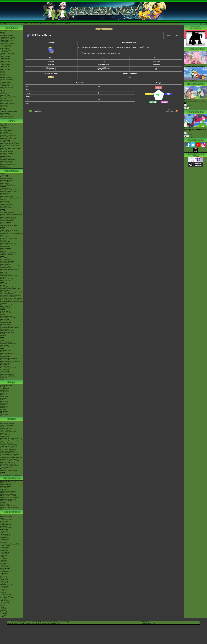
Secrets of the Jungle (6, 467)
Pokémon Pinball (5, 357)
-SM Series (3, 557)
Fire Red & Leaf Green (7, 313)
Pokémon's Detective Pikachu (9, 470)
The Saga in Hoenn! (6, 134)
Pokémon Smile (5, 201)
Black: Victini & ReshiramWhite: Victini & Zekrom (8, 450)
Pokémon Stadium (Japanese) (9, 358)
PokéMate (3, 336)
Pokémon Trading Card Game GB (10, 361)
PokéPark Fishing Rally (7, 332)
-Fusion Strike (4, 549)
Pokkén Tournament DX (7, 221)
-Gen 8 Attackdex (5, 68)
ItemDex (3, 71)
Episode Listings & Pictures (8, 124)
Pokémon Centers (5, 95)
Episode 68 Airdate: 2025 (196, 129)
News (2, 31)
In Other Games (5, 370)
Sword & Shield (5, 188)
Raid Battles (4, 526)
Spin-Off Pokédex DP (7, 78)
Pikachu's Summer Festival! (8, 491)
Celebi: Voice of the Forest (8, 432)
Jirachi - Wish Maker (6, 435)
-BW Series (4, 560)
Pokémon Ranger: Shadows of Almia (11, 300)
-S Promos (3, 615)
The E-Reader (4, 334)
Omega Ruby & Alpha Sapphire (9, 230)
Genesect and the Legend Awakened (11, 456)
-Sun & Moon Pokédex (7, 44)
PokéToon (3, 166)
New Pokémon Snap (6, 204)
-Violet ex (3, 593)
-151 (2, 533)
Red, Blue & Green (6, 350)
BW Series (3, 409)
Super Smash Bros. (6, 363)
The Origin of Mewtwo (7, 424)
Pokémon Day (4, 102)
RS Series (3, 400)
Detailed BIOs (4, 390)
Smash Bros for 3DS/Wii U (8, 253)
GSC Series (4, 398)
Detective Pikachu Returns (8, 185)
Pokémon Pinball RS (6, 324)
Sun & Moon (4, 211)
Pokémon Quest (5, 224)
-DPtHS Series (4, 562)
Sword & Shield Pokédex (56, 24)
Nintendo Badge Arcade (7, 255)
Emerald (3, 314)
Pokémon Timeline (6, 94)
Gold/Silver (4, 339)
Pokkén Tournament (6, 250)
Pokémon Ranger (5, 326)
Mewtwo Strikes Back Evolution (10, 466)
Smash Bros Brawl (6, 308)
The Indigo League (6, 129)
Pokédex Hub (35, 24)
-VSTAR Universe (6, 594)
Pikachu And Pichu (6, 485)
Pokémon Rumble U (6, 264)
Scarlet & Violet (5, 175)
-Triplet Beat (4, 589)
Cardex (2, 81)
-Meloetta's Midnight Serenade (9, 454)
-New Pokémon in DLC (7, 116)
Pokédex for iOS (5, 280)
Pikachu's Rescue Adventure (8, 483)
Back (144, 623)
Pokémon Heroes (5, 433)
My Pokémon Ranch (6, 305)
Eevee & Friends (5, 504)
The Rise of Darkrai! (6, 443)
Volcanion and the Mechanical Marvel (11, 461)
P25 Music (3, 99)
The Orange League (6, 130)
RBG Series (4, 395)
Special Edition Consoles (8, 373)
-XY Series (3, 559)
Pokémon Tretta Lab (6, 263)
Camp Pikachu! (5, 488)
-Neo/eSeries (4, 565)
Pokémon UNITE (5, 182)
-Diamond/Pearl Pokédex (8, 39)
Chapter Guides (5, 392)
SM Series (3, 416)
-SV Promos (4, 570)
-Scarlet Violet (4, 538)
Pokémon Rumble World (7, 243)
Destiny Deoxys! (5, 437)
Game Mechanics (5, 84)
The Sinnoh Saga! (5, 137)
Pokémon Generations (7, 158)
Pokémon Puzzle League (7, 353)
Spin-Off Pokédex (5, 76)
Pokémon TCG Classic (7, 528)
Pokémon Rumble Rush (7, 219)
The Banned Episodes (6, 153)
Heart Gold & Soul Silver (8, 287)
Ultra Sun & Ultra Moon (7, 213)
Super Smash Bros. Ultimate (8, 225)
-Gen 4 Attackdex (5, 61)
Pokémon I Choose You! (7, 462)
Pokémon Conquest (6, 268)
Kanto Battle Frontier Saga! (8, 135)
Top (153, 623)
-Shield (2, 607)
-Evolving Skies (5, 552)
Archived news (8, 31)
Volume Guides (5, 393)
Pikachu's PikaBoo (6, 486)
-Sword (2, 605)
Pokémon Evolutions (6, 161)
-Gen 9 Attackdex (5, 69)
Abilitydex (3, 74)
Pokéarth (67, 24)
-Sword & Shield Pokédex (8, 47)
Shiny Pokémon (5, 155)
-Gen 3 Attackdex (5, 60)
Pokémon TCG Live (6, 208)
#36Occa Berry (170, 111)
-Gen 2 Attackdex (5, 58)
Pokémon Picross (5, 246)
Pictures (189, 109)
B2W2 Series (4, 411)
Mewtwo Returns (5, 430)
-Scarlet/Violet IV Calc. (7, 86)
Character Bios (5, 127)
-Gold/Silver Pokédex (6, 35)
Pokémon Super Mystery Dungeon (10, 245)
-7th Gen (3, 92)
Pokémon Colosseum (6, 316)
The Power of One (5, 427)
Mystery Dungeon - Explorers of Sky (11, 298)
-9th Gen (3, 89)
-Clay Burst (4, 588)
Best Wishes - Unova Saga (8, 139)
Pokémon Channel (5, 321)
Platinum (3, 285)
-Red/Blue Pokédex (6, 34)
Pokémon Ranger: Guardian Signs (10, 289)
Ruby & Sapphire (5, 311)
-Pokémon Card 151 (6, 584)
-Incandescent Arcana (6, 597)
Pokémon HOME (5, 193)
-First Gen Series (5, 567)
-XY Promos (4, 575)
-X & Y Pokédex (5, 42)
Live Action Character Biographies (10, 475)
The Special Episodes (6, 151)
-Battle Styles (4, 555)
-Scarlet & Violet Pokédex (8, 53)
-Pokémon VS (4, 610)
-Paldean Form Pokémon (7, 118)
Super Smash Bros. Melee (8, 347)
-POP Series (4, 576)
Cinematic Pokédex (6, 82)
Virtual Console (5, 371)
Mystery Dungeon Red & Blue (9, 327)
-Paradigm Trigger (5, 596)
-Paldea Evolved (5, 536)
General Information (6, 385)
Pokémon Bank (5, 232)
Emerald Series (5, 403)
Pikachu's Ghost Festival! (8, 493)
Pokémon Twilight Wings (8, 160)
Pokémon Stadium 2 (6, 342)
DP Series (3, 405)
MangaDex (3, 387)
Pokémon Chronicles (6, 150)
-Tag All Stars (4, 609)
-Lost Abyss (4, 599)
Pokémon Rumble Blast (7, 271)
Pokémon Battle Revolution (8, 297)
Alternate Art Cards (6, 525)
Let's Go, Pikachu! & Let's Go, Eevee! (11, 214)
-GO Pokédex (4, 52)
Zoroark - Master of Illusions (9, 448)
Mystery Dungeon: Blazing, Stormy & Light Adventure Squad (11, 293)
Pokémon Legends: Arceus (8, 191)
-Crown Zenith (4, 539)
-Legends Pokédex (6, 50)
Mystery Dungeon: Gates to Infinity (11, 266)
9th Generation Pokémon (7, 115)
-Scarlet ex (3, 591)
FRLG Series (4, 401)
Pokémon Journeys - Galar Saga (9, 143)
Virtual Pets (4, 378)
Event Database (5, 113)
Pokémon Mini (5, 345)
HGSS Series (4, 408)
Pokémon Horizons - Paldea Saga (10, 148)
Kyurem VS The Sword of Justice (10, 453)
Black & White (5, 258)
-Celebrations (4, 550)
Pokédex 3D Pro (5, 274)
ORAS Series (4, 414)
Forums (16, 24)
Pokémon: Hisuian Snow (7, 163)
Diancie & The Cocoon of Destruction (11, 458)
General (168, 36)
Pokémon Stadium (5, 360)
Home (11, 24)
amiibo (2, 379)
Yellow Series (4, 397)
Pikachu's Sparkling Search (8, 499)
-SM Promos (4, 573)
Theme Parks (4, 107)
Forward (149, 623)
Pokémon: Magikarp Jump (8, 217)
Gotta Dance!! (4, 489)
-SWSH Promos (5, 571)
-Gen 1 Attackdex (5, 56)
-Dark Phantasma (5, 601)
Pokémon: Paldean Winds (8, 164)
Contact (22, 24)
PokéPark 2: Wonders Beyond (9, 269)
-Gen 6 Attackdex (5, 65)
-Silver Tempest (5, 541)
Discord (28, 24)
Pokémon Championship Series (9, 97)
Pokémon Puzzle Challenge (8, 344)
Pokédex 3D (4, 272)
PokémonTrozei (5, 329)
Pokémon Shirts (5, 105)
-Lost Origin (4, 542)
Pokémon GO (4, 177)
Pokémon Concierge (6, 100)
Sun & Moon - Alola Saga (8, 142)
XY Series (3, 413)
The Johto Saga (5, 132)
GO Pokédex (44, 24)
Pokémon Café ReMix (7, 179)
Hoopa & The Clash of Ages (8, 459)
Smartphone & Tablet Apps (8, 376)
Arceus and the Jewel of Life (9, 446)
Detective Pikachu (5, 222)
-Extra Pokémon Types (7, 520)
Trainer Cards (4, 521)
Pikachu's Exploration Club (8, 496)
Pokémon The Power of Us (8, 464)
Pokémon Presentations (7, 103)
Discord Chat (4, 110)
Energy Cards (4, 523)
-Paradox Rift (4, 531)
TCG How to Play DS (7, 279)
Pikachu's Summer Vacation (8, 481)
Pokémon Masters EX (7, 180)
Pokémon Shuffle (5, 242)
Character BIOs (5, 388)
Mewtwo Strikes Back (7, 425)
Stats (178, 36)
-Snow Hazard (4, 586)
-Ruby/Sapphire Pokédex (7, 37)
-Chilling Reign (5, 554)
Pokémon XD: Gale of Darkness (10, 318)
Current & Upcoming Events (9, 112)
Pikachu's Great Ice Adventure (9, 498)
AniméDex (3, 126)
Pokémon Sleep (5, 183)
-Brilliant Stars (4, 547)
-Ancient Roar (4, 581)
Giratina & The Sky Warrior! (9, 445)
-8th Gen (3, 90)
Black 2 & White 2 (6, 259)
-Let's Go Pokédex (6, 45)
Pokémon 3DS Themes (7, 374)
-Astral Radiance (5, 546)
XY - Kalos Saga (5, 140)
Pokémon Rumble (5, 290)
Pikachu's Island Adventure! (8, 494)
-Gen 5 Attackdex (5, 63)
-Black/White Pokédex (7, 40)
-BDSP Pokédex (5, 48)
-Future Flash (4, 580)
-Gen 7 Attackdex (5, 66)
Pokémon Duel (5, 251)
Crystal (2, 340)
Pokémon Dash (5, 319)
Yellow (2, 352)
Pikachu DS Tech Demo (7, 331)
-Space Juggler (4, 602)
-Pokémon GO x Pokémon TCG (9, 544)
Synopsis (188, 134)
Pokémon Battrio (5, 306)
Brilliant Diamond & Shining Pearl (10, 190)
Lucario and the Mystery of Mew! (10, 438)
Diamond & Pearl (5, 284)
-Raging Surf (4, 583)
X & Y (2, 229)
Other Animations (5, 168)
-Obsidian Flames (5, 534)
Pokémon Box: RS (6, 323)
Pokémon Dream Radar (7, 261)
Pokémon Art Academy (7, 237)
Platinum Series (5, 406)
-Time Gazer (4, 604)
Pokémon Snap (5, 355)
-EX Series (3, 563)
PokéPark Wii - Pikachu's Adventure (11, 295)
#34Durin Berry (38, 111)
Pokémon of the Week (7, 87)
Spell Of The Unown (6, 428)
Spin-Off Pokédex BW (7, 79)
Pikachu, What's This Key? (8, 506)
